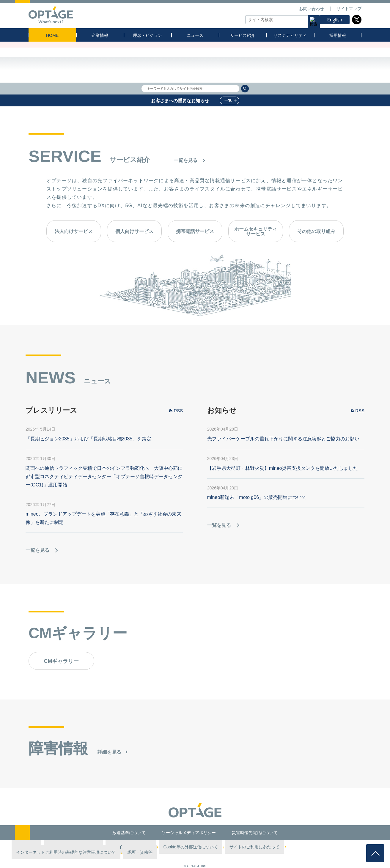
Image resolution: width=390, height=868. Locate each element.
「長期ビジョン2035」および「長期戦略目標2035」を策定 (88, 439)
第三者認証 (52, 847)
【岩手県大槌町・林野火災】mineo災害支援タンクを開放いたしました (283, 468)
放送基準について (129, 833)
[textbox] (281, 20)
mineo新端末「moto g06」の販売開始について (257, 498)
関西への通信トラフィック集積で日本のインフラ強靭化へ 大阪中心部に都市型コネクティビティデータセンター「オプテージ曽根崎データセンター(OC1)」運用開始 (104, 477)
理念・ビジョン (147, 35)
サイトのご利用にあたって (217, 847)
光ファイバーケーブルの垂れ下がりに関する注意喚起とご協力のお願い (283, 439)
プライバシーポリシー (127, 847)
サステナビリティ (290, 35)
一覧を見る (185, 160)
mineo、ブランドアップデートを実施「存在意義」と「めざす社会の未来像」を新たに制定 (103, 518)
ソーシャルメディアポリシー (189, 833)
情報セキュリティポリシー (85, 847)
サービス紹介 (243, 35)
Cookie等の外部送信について (170, 847)
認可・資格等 (336, 847)
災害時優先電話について (255, 833)
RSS (178, 411)
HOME (52, 35)
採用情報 (338, 35)
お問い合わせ (312, 9)
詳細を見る (109, 752)
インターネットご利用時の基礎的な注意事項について (282, 847)
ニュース (195, 35)
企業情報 (100, 35)
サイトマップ (349, 9)
